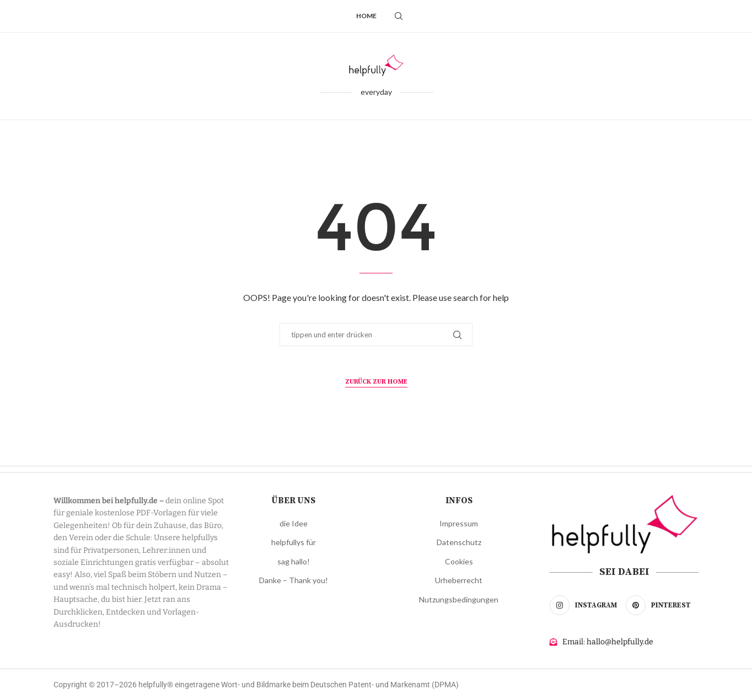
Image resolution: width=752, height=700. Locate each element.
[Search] (399, 16)
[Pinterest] (662, 605)
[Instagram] (586, 605)
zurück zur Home (376, 382)
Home (366, 16)
